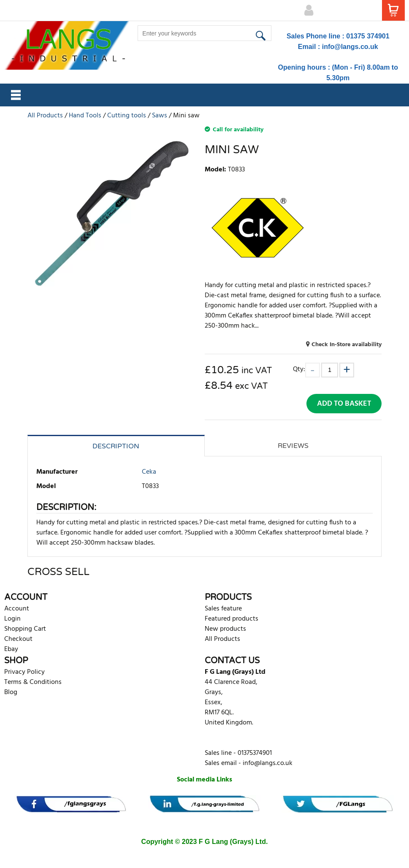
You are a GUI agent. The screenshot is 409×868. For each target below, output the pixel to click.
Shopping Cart (25, 629)
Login (12, 619)
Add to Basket (344, 404)
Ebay (11, 649)
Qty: (299, 369)
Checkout (18, 639)
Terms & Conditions (33, 682)
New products (225, 629)
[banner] (71, 804)
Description (116, 446)
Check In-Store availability (347, 345)
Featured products (232, 619)
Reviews (293, 446)
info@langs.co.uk (350, 47)
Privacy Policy (24, 672)
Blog (11, 692)
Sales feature (223, 609)
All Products (222, 639)
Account (17, 609)
